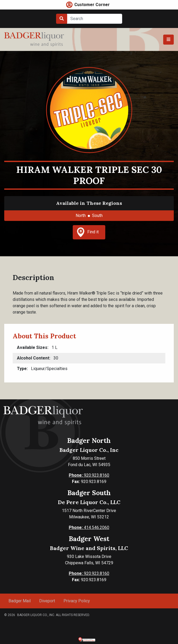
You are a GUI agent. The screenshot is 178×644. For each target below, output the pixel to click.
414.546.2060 (89, 527)
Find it (88, 232)
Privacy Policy (77, 601)
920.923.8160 (89, 475)
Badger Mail (20, 601)
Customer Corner (92, 5)
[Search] (95, 19)
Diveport (47, 601)
